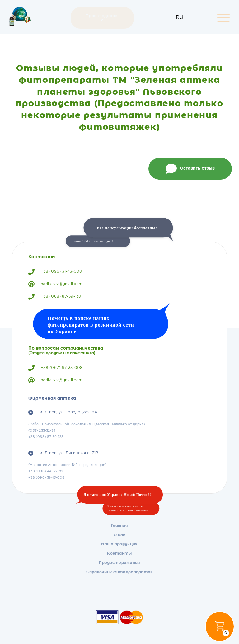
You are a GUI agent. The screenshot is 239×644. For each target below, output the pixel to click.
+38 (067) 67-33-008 (56, 368)
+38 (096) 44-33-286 (46, 471)
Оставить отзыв (190, 169)
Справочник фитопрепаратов (119, 572)
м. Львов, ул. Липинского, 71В (63, 453)
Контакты (119, 553)
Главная (119, 526)
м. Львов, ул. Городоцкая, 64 (63, 412)
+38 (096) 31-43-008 (55, 272)
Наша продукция (119, 544)
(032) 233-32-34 (42, 431)
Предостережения (119, 563)
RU (180, 18)
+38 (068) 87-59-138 (55, 297)
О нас (119, 535)
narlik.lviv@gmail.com (55, 284)
